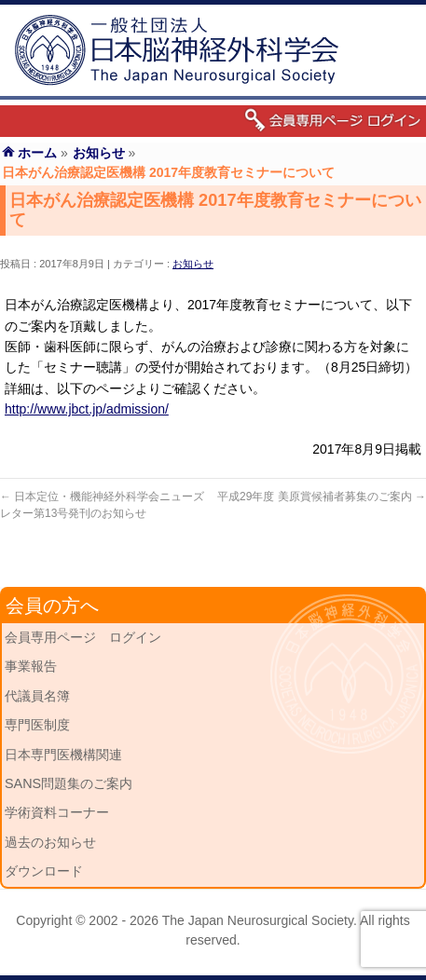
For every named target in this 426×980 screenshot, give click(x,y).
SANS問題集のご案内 (69, 783)
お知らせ (193, 264)
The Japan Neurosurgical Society (258, 920)
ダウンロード (44, 871)
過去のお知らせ (50, 842)
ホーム (37, 153)
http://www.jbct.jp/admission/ (87, 409)
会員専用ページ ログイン (83, 637)
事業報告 (31, 666)
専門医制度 (37, 725)
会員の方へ (52, 606)
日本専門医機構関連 (63, 755)
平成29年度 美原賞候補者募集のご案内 (322, 497)
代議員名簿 (37, 696)
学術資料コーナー (57, 812)
